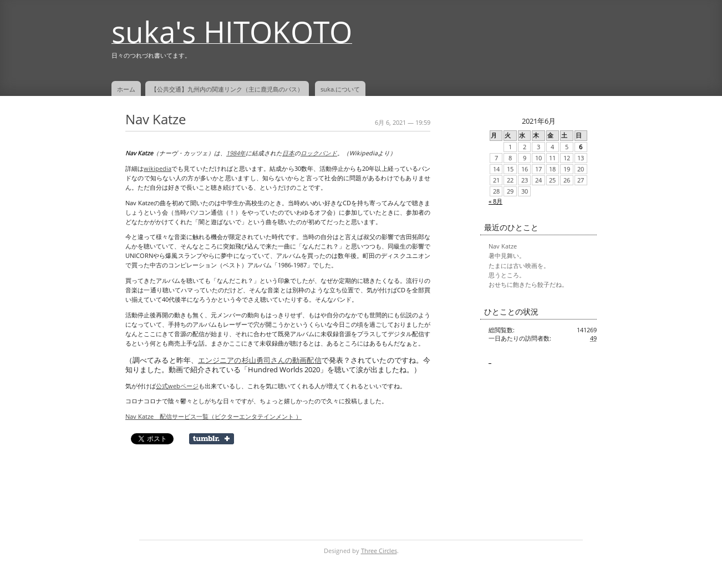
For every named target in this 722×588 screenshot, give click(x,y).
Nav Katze (156, 119)
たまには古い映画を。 (519, 266)
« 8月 (495, 201)
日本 (288, 153)
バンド (328, 153)
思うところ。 (507, 275)
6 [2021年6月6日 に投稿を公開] (581, 147)
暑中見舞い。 (507, 256)
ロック (310, 153)
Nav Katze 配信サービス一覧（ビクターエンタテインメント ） (213, 417)
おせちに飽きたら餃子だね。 (528, 285)
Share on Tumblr (212, 439)
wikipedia (157, 169)
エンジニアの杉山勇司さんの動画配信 (260, 360)
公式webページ (177, 386)
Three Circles (379, 551)
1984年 (236, 153)
